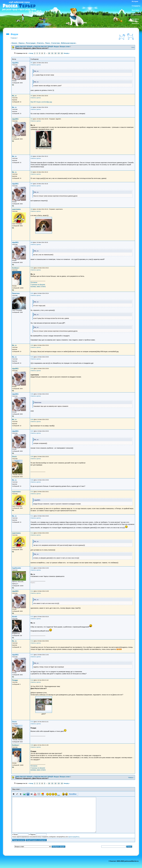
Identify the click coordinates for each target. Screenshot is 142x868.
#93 (32, 107)
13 (59, 53)
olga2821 (15, 63)
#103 (32, 357)
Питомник (34, 282)
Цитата (39, 65)
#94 (32, 119)
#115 (32, 617)
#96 (32, 172)
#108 (32, 457)
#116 (32, 641)
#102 (32, 345)
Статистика (55, 43)
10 (49, 53)
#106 (32, 419)
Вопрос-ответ (65, 47)
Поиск (47, 43)
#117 (32, 655)
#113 (32, 568)
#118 (32, 680)
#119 (32, 722)
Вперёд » (67, 53)
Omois (14, 457)
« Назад (31, 53)
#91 (32, 63)
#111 (32, 516)
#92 (32, 96)
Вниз (133, 47)
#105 (32, 394)
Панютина (16, 293)
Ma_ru (14, 96)
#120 (32, 745)
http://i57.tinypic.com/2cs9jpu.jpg (41, 102)
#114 (32, 591)
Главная (14, 38)
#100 (32, 268)
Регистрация (31, 43)
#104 (32, 369)
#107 (32, 431)
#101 (32, 293)
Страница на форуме (38, 284)
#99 (32, 242)
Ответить (40, 43)
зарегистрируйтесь (74, 837)
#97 (32, 184)
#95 (32, 156)
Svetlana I (16, 268)
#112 (32, 533)
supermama (16, 209)
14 (62, 53)
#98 (32, 209)
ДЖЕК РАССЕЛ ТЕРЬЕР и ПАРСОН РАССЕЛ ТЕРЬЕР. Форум (37, 47)
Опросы (21, 43)
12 (55, 53)
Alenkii (15, 617)
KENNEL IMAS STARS (38, 287)
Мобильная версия (68, 43)
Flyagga (15, 680)
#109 (32, 480)
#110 (32, 492)
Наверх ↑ (131, 777)
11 (52, 53)
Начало (14, 43)
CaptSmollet (17, 568)
